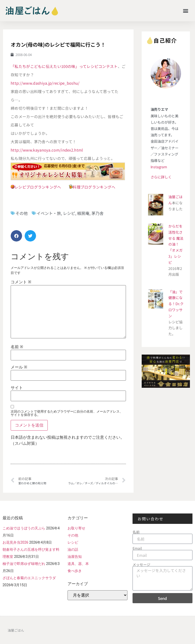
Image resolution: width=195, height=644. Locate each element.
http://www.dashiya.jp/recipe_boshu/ (45, 83)
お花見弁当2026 (15, 542)
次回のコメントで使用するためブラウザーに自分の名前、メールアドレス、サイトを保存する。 (67, 413)
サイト (17, 388)
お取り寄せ (76, 528)
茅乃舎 (97, 213)
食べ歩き (75, 571)
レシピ (69, 213)
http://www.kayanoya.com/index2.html (47, 150)
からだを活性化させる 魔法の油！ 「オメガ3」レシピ (176, 244)
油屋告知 (75, 557)
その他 (22, 213)
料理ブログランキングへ (94, 187)
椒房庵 (83, 213)
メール (19, 367)
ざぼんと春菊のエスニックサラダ (29, 578)
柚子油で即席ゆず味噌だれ (24, 564)
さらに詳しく (161, 177)
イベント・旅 (49, 213)
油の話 (73, 549)
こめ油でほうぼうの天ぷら (24, 528)
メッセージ (141, 564)
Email (137, 548)
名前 (17, 347)
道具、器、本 (78, 564)
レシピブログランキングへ (38, 187)
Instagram (159, 167)
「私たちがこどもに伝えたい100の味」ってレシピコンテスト (64, 66)
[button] (186, 11)
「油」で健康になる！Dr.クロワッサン (176, 304)
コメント (21, 282)
